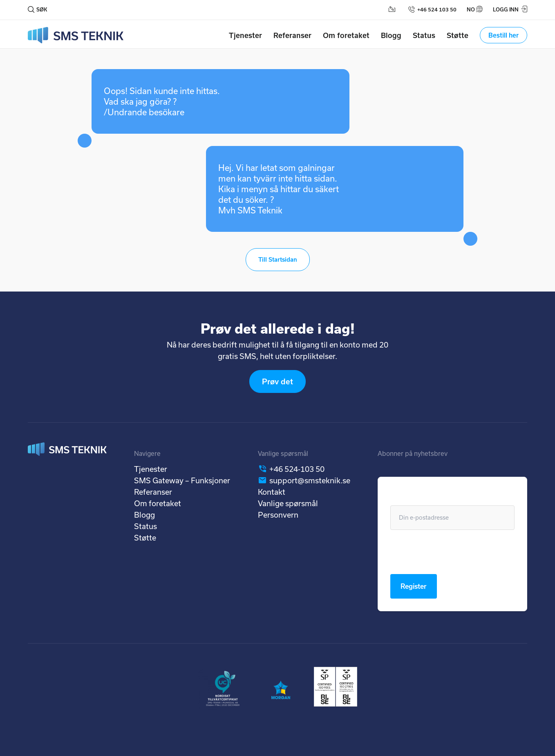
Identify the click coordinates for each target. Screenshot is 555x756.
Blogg (391, 35)
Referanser (292, 35)
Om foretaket (346, 35)
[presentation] (452, 552)
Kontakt (272, 492)
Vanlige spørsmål (288, 503)
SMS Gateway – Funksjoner (182, 480)
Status (424, 35)
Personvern (278, 515)
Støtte (458, 35)
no (471, 9)
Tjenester (245, 35)
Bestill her (504, 35)
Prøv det (277, 381)
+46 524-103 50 (297, 469)
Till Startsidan (278, 259)
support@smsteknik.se (310, 480)
